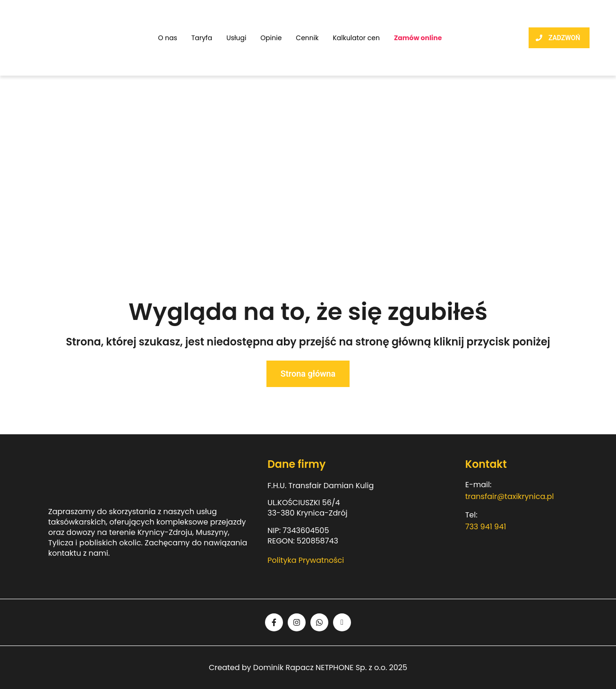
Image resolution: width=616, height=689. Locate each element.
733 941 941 (486, 527)
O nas (167, 38)
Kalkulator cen (356, 38)
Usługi (236, 38)
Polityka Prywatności (306, 560)
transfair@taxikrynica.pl (510, 496)
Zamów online (418, 38)
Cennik (307, 38)
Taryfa (202, 38)
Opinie (271, 38)
